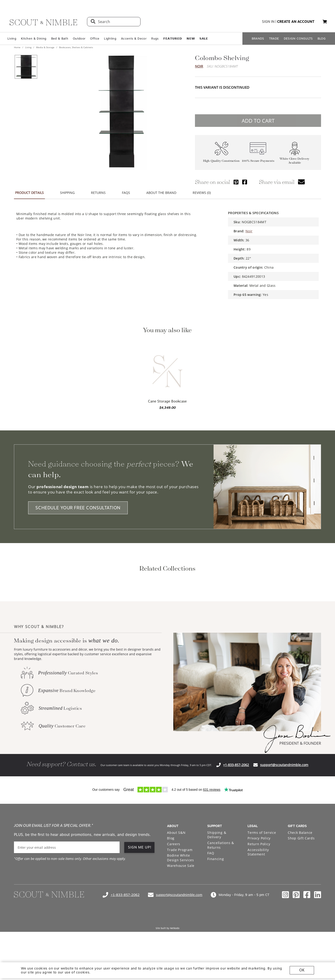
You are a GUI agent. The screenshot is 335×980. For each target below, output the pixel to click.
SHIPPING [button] (67, 193)
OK (302, 970)
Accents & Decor (134, 39)
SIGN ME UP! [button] (140, 909)
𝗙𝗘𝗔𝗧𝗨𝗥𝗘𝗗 (173, 39)
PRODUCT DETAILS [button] (29, 193)
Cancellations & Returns (221, 907)
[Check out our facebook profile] (307, 956)
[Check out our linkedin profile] (318, 956)
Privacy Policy (259, 900)
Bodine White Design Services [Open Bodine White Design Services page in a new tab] (181, 919)
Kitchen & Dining (34, 39)
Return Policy (259, 906)
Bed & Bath (60, 39)
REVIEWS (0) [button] (202, 193)
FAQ (211, 915)
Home (18, 47)
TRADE (274, 39)
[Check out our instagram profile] (285, 956)
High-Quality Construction (221, 161)
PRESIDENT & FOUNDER (300, 805)
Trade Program (180, 911)
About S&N (176, 894)
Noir (199, 66)
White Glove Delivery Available (295, 161)
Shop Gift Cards (301, 900)
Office (95, 39)
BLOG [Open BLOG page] (322, 39)
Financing (216, 921)
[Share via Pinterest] (236, 182)
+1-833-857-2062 (236, 826)
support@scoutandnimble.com (284, 826)
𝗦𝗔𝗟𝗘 (204, 39)
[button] (325, 22)
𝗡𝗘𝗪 (191, 39)
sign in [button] (268, 22)
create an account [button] (296, 22)
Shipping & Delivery (217, 897)
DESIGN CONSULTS (298, 39)
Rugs (155, 39)
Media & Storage (45, 47)
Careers (174, 906)
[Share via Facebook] (245, 182)
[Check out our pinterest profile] (296, 956)
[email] (67, 909)
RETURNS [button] (98, 193)
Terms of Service (262, 894)
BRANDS (258, 39)
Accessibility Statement (258, 914)
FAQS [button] (126, 193)
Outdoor (79, 39)
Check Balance (300, 894)
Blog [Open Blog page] (171, 900)
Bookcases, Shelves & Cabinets (76, 47)
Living (12, 39)
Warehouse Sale (181, 927)
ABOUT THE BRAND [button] (161, 193)
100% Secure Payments (258, 161)
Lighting (110, 39)
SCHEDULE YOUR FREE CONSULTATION (78, 508)
